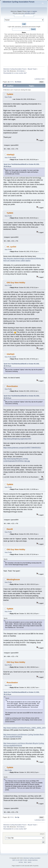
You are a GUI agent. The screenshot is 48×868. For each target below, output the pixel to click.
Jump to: (42, 834)
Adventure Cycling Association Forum (18, 2)
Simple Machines (33, 860)
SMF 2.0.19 (16, 860)
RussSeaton (12, 386)
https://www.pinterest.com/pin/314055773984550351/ (22, 448)
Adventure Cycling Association (32, 858)
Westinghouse (13, 579)
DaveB (10, 529)
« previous (38, 79)
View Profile (8, 97)
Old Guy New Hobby (16, 282)
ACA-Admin (20, 71)
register (35, 11)
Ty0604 (10, 94)
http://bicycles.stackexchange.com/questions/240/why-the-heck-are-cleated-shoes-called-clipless (24, 260)
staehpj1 (11, 155)
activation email (30, 13)
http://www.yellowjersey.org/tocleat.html (17, 439)
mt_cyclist (11, 247)
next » (43, 79)
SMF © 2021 (24, 860)
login (29, 11)
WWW (14, 157)
